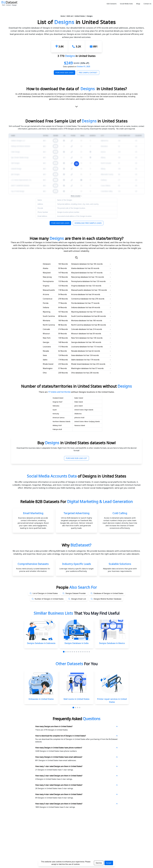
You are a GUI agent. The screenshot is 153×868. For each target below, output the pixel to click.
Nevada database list (80, 351)
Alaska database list (79, 268)
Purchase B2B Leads (64, 73)
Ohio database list (78, 373)
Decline (99, 863)
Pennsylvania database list (82, 281)
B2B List (70, 16)
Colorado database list (80, 329)
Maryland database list (80, 273)
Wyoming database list (80, 312)
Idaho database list (79, 360)
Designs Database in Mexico (112, 643)
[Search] (76, 258)
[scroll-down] (76, 107)
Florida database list (79, 303)
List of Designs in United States (45, 593)
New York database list (80, 338)
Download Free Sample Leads (88, 223)
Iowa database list (79, 355)
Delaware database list (80, 264)
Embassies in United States (41, 699)
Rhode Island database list (82, 364)
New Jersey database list (81, 277)
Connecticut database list (81, 299)
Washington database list (81, 368)
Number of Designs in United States (49, 599)
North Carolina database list (83, 325)
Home (63, 16)
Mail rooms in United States (76, 699)
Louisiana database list (80, 347)
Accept (109, 863)
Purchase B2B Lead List (76, 458)
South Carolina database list (83, 316)
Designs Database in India (76, 643)
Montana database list (80, 320)
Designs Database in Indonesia (41, 643)
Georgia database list (80, 342)
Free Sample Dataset (88, 73)
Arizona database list (80, 294)
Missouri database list (80, 334)
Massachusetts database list (83, 290)
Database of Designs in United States (108, 593)
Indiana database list (80, 307)
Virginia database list (80, 286)
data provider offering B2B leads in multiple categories (61, 551)
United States (80, 16)
